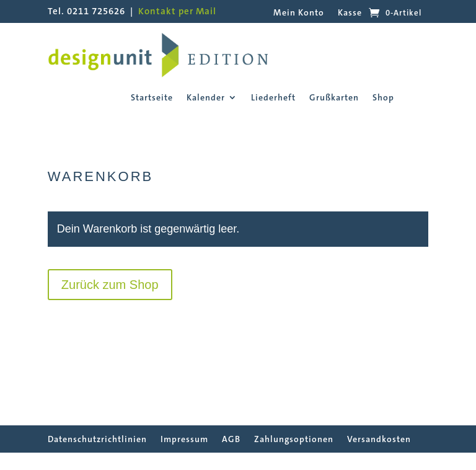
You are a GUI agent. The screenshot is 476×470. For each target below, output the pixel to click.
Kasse (350, 13)
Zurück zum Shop (110, 285)
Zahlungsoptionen (294, 439)
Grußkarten (334, 98)
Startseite (152, 98)
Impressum (184, 439)
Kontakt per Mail (177, 11)
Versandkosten (379, 439)
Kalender (206, 98)
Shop (383, 98)
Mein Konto (299, 13)
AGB (231, 439)
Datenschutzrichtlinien (97, 439)
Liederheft (273, 98)
